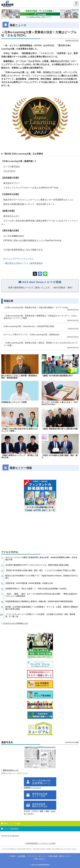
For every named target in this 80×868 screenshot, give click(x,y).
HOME (13, 856)
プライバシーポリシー (37, 856)
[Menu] (76, 4)
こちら (27, 250)
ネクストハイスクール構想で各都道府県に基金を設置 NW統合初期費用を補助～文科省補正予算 (41, 559)
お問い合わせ (39, 859)
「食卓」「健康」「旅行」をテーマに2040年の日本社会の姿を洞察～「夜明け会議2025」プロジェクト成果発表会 (42, 595)
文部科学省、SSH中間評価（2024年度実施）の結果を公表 (29, 583)
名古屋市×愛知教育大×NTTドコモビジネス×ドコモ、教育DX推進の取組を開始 (37, 565)
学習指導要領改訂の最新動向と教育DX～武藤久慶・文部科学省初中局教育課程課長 (39, 601)
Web (47, 811)
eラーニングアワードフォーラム (18, 259)
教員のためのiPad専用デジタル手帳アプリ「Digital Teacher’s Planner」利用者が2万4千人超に (42, 577)
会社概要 (22, 856)
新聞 (41, 811)
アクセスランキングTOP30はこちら (16, 623)
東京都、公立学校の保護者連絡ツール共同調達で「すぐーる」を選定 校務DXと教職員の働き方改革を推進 (42, 608)
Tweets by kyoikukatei (10, 836)
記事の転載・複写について (59, 856)
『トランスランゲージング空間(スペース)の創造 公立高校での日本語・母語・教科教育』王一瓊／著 (40, 615)
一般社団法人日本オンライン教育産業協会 (23, 263)
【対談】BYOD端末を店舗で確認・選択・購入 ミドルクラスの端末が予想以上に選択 (40, 570)
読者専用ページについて (32, 788)
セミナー (31, 814)
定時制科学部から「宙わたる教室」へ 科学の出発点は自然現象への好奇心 (36, 589)
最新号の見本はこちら (11, 770)
